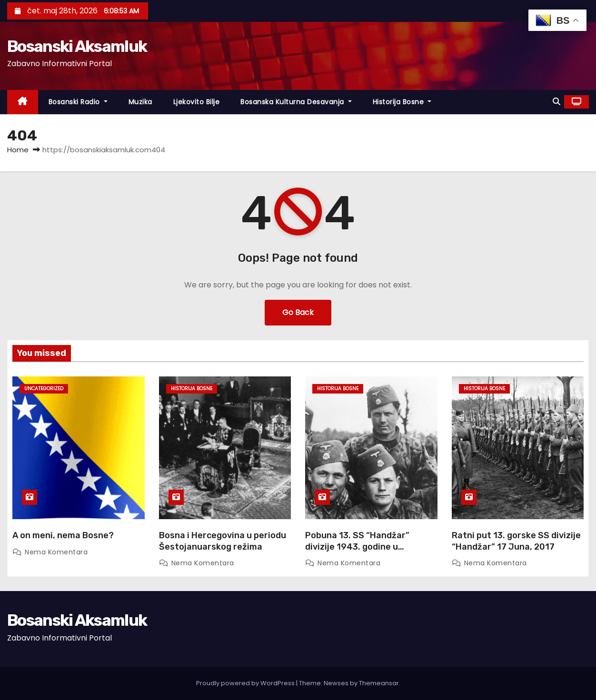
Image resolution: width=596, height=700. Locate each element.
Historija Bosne (402, 102)
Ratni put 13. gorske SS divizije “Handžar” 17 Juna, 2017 (516, 541)
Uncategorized (44, 389)
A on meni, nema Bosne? (63, 535)
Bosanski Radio (78, 102)
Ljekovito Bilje (197, 102)
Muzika (140, 102)
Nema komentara (56, 552)
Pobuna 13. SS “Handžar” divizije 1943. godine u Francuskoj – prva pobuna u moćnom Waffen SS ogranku (363, 552)
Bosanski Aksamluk (77, 46)
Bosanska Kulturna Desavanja (296, 102)
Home (18, 150)
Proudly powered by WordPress (246, 683)
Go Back (298, 312)
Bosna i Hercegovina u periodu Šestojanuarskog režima (223, 541)
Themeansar (379, 683)
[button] (556, 102)
